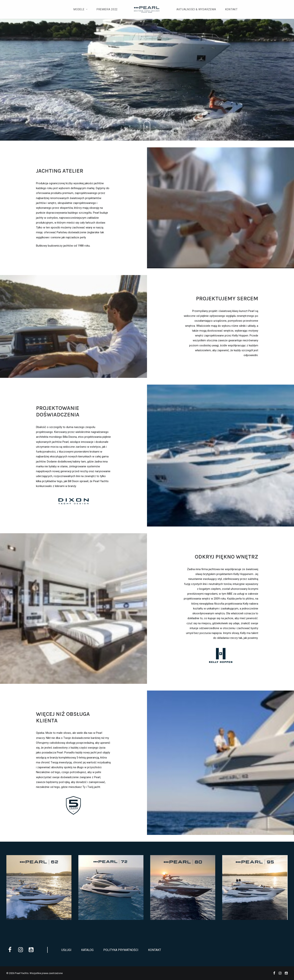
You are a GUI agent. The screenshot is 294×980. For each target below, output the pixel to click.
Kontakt (231, 9)
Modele (81, 9)
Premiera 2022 (107, 9)
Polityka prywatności (121, 950)
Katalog (87, 950)
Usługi (66, 950)
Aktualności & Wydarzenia (196, 9)
